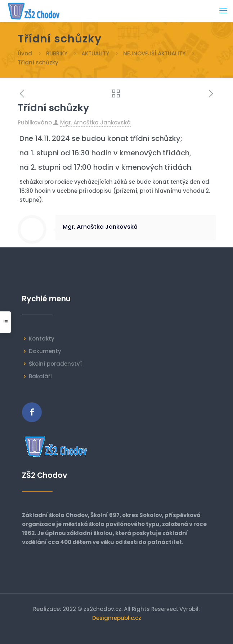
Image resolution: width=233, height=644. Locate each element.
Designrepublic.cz (117, 618)
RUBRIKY (57, 53)
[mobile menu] (223, 11)
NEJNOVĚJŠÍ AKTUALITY (154, 53)
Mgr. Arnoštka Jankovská (95, 122)
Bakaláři (40, 376)
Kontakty (42, 339)
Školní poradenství (55, 364)
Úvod (25, 53)
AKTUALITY (95, 53)
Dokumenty (45, 351)
